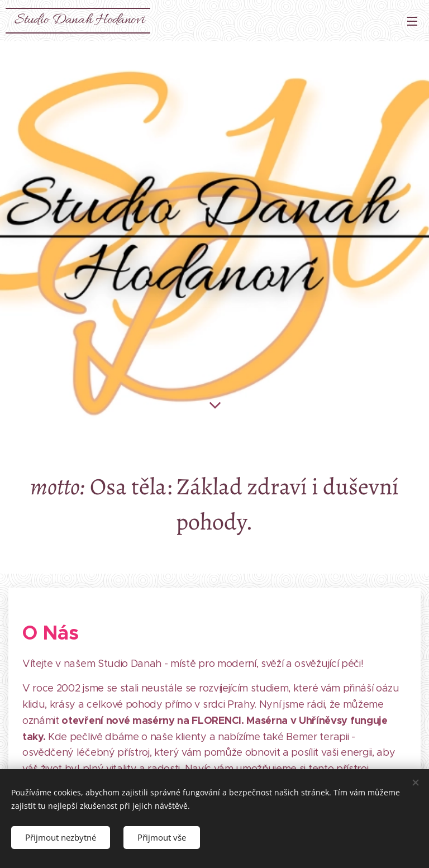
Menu (412, 21)
